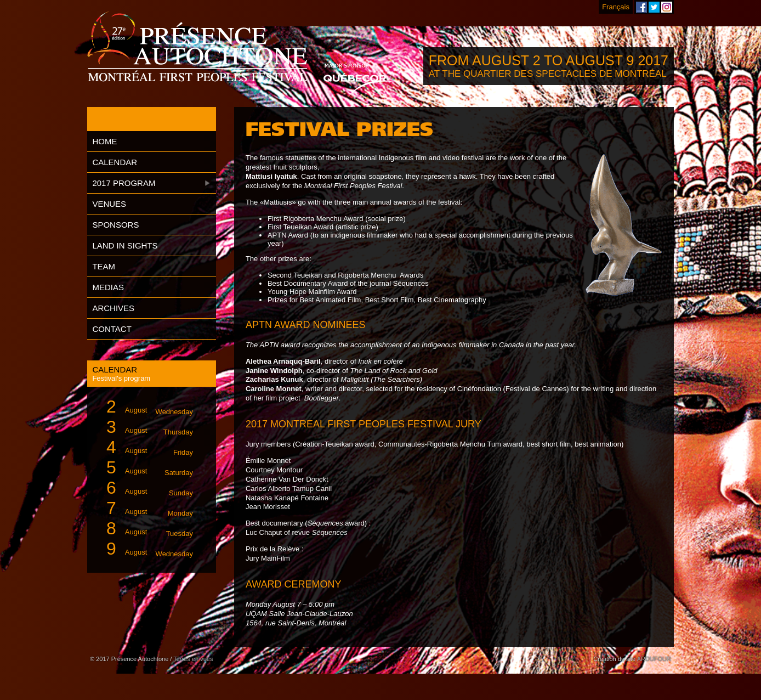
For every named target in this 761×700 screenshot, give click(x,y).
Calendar (115, 162)
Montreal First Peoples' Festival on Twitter (654, 7)
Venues (109, 204)
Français (616, 7)
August (145, 407)
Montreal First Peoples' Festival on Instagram (667, 7)
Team (104, 266)
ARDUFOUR (654, 659)
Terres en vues (193, 659)
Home (104, 141)
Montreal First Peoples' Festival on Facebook (641, 7)
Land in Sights (125, 245)
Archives (113, 308)
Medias (108, 287)
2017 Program (124, 183)
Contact (112, 329)
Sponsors (115, 225)
